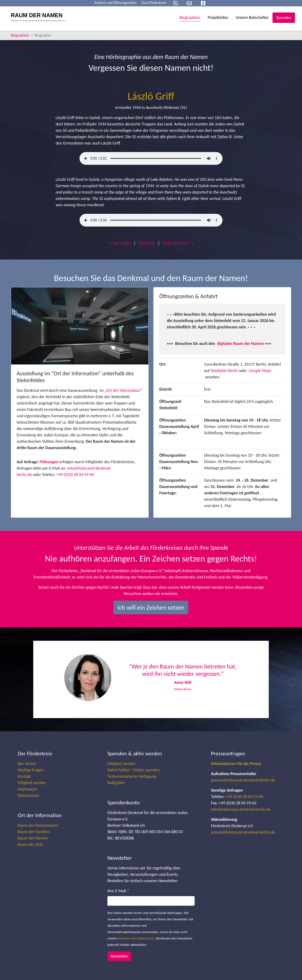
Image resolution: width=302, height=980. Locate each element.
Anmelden (119, 956)
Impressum (27, 789)
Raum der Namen (33, 838)
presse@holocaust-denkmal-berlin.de (243, 780)
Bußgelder (116, 783)
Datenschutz (28, 795)
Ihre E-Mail (118, 891)
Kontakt (24, 776)
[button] (70, 679)
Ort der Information (123, 390)
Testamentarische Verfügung (132, 776)
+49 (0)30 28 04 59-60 (75, 475)
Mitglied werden (32, 783)
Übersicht (147, 243)
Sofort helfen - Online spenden (134, 770)
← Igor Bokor (120, 243)
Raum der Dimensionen (38, 825)
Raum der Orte (30, 844)
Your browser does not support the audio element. (151, 158)
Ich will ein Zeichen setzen (151, 607)
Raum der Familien (34, 832)
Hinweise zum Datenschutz (136, 938)
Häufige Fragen (31, 770)
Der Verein (27, 764)
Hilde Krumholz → (178, 243)
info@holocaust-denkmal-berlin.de (241, 809)
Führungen (49, 462)
